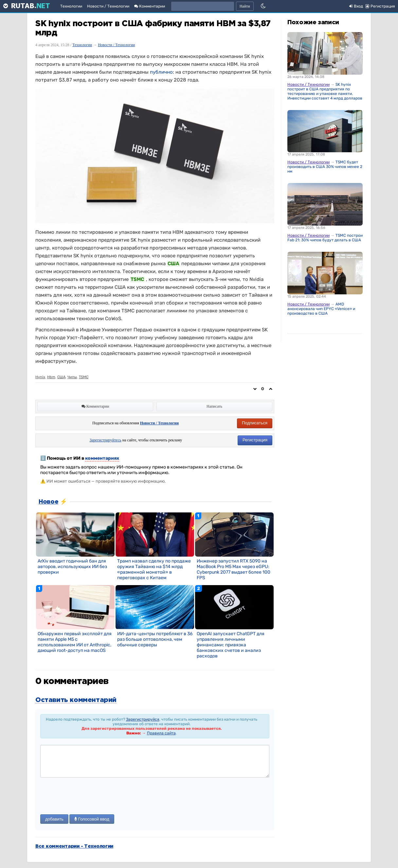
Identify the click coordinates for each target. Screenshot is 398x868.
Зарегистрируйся (143, 719)
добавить (54, 819)
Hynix (40, 377)
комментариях (102, 458)
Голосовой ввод (92, 819)
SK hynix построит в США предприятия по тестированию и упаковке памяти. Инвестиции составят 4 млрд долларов (325, 91)
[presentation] (90, 797)
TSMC (84, 377)
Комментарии (150, 6)
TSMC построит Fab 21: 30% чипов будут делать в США (326, 238)
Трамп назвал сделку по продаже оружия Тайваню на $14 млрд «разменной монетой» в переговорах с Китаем (154, 569)
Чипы (72, 377)
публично (161, 72)
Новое (48, 502)
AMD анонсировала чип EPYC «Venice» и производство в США (321, 309)
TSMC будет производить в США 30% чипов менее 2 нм (325, 167)
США (61, 377)
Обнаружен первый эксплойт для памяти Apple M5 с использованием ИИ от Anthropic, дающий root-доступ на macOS (75, 642)
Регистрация (255, 440)
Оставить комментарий (76, 700)
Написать (214, 406)
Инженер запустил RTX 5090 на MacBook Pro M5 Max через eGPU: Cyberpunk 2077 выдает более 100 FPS (234, 569)
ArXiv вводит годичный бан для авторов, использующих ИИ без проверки (72, 567)
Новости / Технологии (108, 6)
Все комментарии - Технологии (74, 846)
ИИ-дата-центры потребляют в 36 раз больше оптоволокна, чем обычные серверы (155, 639)
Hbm (51, 377)
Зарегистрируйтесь (106, 440)
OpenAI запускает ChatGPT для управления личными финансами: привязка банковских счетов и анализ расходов (231, 645)
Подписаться (255, 423)
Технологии (71, 6)
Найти (245, 6)
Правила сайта (161, 733)
